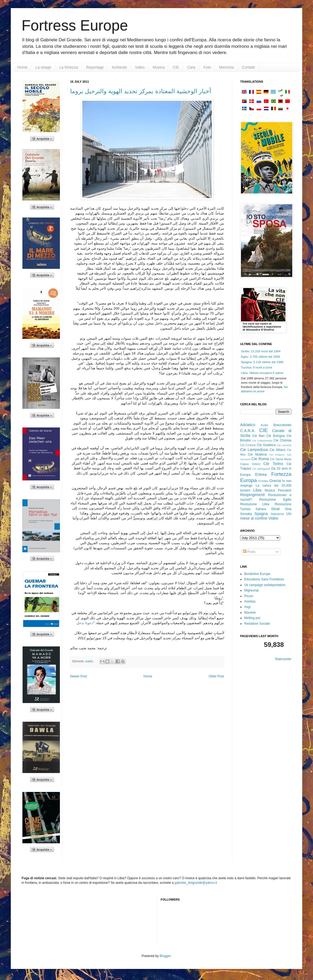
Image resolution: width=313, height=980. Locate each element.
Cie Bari (258, 436)
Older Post (216, 676)
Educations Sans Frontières (264, 579)
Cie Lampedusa (254, 450)
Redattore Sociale (257, 624)
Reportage (95, 67)
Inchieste (119, 67)
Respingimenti (252, 495)
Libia (257, 490)
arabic (89, 661)
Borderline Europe (257, 574)
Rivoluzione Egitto (275, 500)
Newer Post (79, 676)
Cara (191, 67)
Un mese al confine (266, 516)
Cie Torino (273, 464)
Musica (159, 67)
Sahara (261, 509)
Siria (288, 509)
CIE (176, 67)
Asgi (247, 607)
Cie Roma (260, 459)
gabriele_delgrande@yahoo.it (196, 883)
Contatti (249, 67)
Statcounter (283, 659)
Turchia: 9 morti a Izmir (257, 367)
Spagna (261, 514)
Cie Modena (257, 454)
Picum (249, 596)
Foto (207, 67)
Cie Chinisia (283, 440)
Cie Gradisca (266, 445)
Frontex (263, 481)
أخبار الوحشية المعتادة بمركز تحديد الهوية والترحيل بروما (141, 91)
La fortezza (69, 67)
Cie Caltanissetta (262, 441)
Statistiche (277, 514)
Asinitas (250, 601)
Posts (249, 552)
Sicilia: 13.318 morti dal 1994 (261, 351)
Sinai (275, 509)
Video (140, 67)
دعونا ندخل (85, 623)
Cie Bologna (276, 436)
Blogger (165, 956)
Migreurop (251, 590)
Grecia (275, 481)
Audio (264, 425)
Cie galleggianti (261, 469)
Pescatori (285, 490)
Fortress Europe (75, 25)
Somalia (246, 514)
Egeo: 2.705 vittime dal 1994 (260, 357)
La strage (43, 67)
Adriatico (248, 425)
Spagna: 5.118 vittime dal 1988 (262, 362)
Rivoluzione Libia (255, 504)
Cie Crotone (248, 445)
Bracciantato (282, 425)
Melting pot (252, 618)
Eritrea (261, 474)
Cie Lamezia (284, 445)
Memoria (226, 67)
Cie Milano (278, 450)
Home (22, 67)
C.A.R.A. (248, 431)
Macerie (250, 613)
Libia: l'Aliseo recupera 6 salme (262, 373)
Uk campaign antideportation (265, 585)
